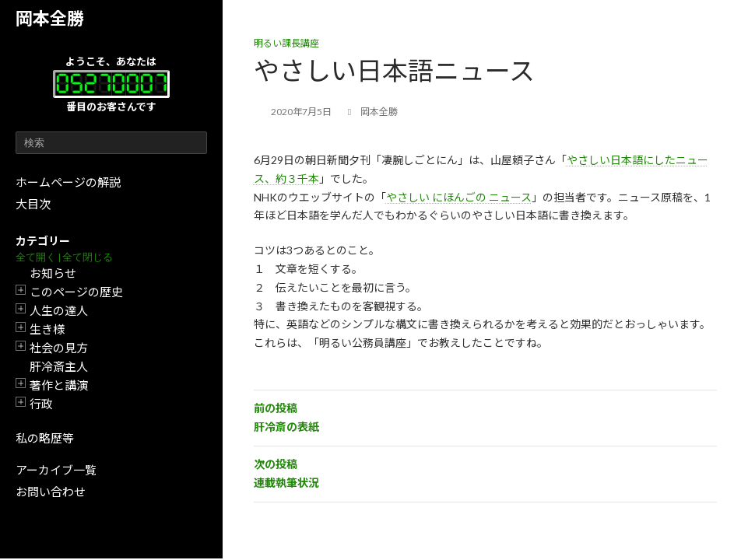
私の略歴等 (45, 438)
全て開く (36, 257)
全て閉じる (88, 257)
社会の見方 (59, 348)
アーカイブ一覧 (56, 470)
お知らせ (53, 273)
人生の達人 (59, 310)
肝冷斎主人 (59, 366)
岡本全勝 (50, 18)
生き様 (47, 329)
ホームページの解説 (68, 182)
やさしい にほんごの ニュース (459, 197)
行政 (41, 404)
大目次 (33, 204)
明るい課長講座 (286, 43)
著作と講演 (59, 385)
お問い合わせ (51, 492)
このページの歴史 (76, 292)
